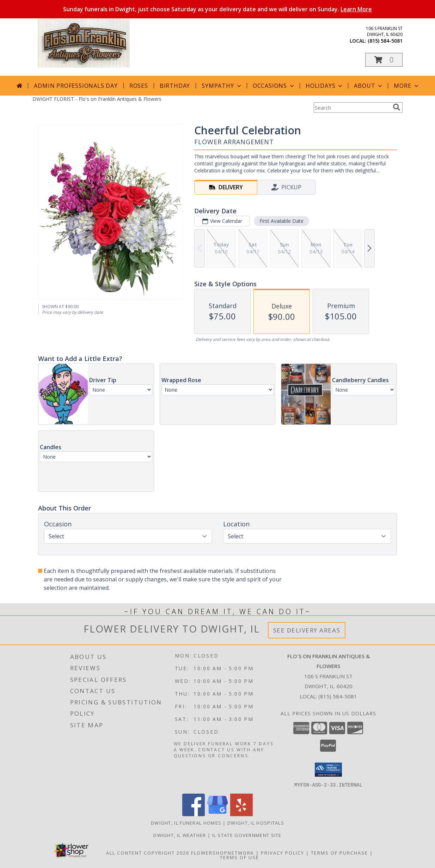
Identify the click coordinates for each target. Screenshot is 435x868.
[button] (384, 60)
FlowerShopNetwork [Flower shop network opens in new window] (223, 852)
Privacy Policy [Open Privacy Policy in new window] (283, 852)
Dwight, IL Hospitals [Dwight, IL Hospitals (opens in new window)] (256, 823)
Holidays (325, 86)
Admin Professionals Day (76, 86)
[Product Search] (352, 108)
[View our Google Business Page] (217, 814)
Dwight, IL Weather (180, 835)
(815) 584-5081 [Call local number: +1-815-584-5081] (385, 41)
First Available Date (281, 221)
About (369, 86)
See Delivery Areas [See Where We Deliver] (307, 630)
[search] (397, 107)
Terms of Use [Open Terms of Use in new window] (240, 857)
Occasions (274, 86)
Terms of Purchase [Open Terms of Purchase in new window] (339, 852)
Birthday (175, 86)
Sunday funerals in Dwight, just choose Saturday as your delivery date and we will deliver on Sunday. (217, 9)
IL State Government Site (247, 835)
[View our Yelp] (241, 814)
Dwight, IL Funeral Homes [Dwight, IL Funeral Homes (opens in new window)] (186, 823)
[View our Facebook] (194, 814)
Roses (139, 86)
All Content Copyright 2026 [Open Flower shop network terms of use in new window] (148, 852)
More (407, 86)
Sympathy (222, 86)
